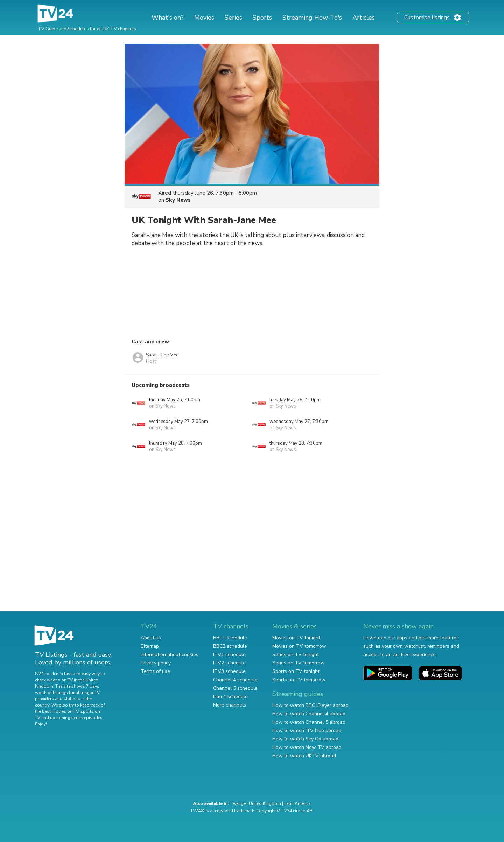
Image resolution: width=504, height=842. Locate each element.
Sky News (178, 200)
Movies (204, 18)
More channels (230, 705)
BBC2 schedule (230, 646)
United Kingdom (265, 803)
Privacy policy (156, 663)
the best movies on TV (57, 711)
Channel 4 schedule (235, 680)
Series (233, 18)
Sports (262, 18)
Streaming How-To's (312, 18)
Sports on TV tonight (296, 671)
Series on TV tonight (296, 655)
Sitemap (150, 646)
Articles (364, 18)
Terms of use (155, 671)
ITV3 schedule (229, 671)
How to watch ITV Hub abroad (307, 730)
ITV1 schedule (229, 655)
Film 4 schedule (230, 697)
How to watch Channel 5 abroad (309, 722)
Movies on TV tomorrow (299, 646)
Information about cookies (170, 655)
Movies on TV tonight (296, 638)
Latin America (297, 803)
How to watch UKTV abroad (304, 756)
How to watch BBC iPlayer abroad (310, 705)
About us (151, 638)
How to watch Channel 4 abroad (309, 714)
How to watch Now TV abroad (307, 747)
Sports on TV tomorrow (299, 680)
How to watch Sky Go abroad (305, 739)
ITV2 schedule (229, 663)
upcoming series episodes (76, 718)
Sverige (239, 803)
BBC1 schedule (230, 638)
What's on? (168, 18)
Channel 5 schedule (235, 688)
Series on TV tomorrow (299, 663)
